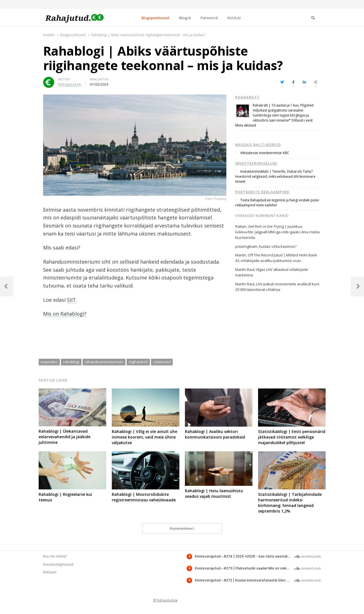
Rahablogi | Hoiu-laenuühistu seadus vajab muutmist (214, 493)
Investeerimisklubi (256, 163)
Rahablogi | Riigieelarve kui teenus (65, 497)
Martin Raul (245, 284)
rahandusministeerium (104, 362)
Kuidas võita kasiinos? (278, 246)
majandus (49, 362)
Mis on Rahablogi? (65, 314)
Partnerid (209, 18)
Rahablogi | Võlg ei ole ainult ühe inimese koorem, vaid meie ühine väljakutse (144, 437)
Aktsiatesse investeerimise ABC (265, 153)
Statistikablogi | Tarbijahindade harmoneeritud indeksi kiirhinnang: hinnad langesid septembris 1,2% (290, 503)
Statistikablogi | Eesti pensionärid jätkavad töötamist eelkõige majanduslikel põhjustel (292, 437)
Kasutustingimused (58, 564)
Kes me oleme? (55, 556)
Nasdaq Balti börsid (258, 145)
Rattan (241, 226)
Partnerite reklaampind (262, 192)
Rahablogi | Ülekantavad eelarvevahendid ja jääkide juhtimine (65, 437)
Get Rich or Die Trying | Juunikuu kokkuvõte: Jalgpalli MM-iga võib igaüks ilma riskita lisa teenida (277, 232)
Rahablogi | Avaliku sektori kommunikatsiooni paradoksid (215, 434)
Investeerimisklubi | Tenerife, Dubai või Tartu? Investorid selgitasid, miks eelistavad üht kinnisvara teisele (275, 176)
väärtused (162, 362)
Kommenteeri (182, 528)
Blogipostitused (155, 18)
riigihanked (138, 362)
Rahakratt (247, 97)
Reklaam (50, 572)
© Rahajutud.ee (165, 600)
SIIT (71, 300)
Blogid (185, 18)
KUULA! (234, 18)
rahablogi (71, 362)
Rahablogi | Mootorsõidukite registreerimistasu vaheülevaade (144, 497)
